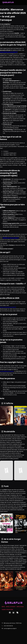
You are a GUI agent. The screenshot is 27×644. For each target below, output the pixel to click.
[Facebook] (10, 613)
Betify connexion (11, 607)
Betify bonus (20, 607)
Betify (3, 607)
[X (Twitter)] (17, 613)
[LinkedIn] (14, 613)
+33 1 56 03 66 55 (8, 626)
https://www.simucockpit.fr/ (8, 307)
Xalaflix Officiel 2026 (7, 610)
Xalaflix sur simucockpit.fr (11, 238)
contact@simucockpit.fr (7, 371)
